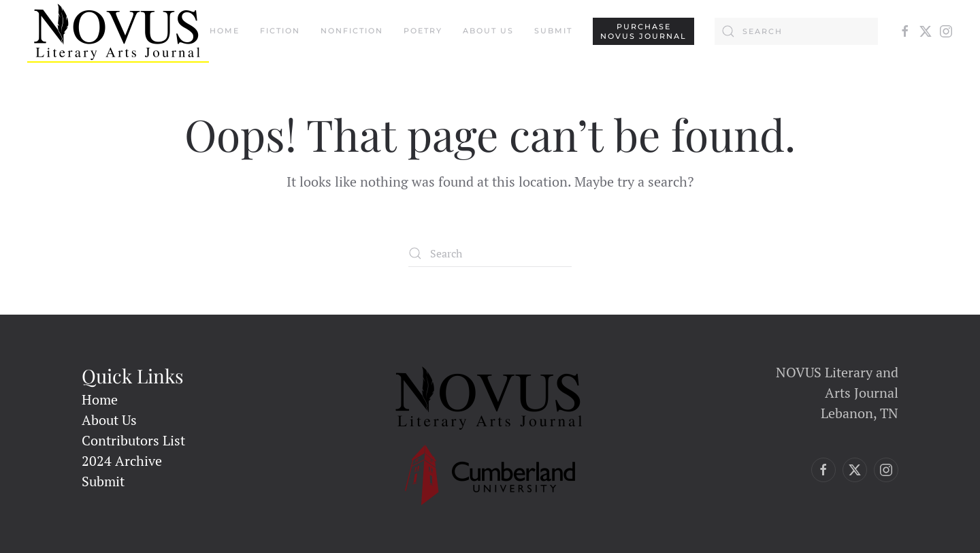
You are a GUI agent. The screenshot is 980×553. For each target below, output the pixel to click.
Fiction (280, 31)
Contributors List (133, 440)
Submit (553, 31)
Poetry (423, 31)
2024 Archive (122, 461)
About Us (488, 31)
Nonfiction (352, 31)
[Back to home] (118, 31)
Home (225, 31)
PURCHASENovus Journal (643, 31)
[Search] (796, 31)
